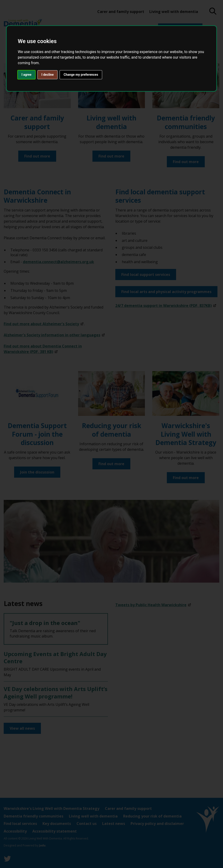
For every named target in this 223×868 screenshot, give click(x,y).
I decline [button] (47, 75)
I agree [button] (26, 75)
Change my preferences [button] (81, 75)
